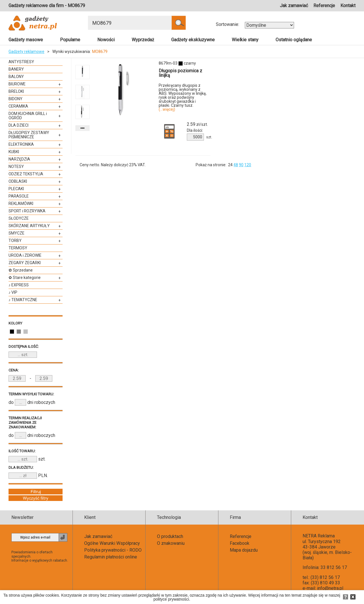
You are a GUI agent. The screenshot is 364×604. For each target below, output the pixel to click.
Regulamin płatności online (111, 557)
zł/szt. (197, 124)
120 (248, 165)
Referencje (324, 6)
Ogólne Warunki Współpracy (112, 543)
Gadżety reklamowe (26, 52)
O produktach (170, 536)
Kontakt (348, 6)
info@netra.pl (330, 588)
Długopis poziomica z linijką (180, 73)
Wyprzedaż (143, 40)
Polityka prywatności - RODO (113, 550)
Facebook (240, 543)
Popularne (70, 40)
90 (241, 165)
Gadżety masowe (26, 40)
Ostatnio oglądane (294, 40)
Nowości (106, 40)
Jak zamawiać (294, 6)
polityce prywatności (171, 599)
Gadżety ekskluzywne (193, 40)
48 (236, 165)
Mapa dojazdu (244, 550)
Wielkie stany (245, 40)
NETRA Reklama (319, 536)
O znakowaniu (171, 543)
